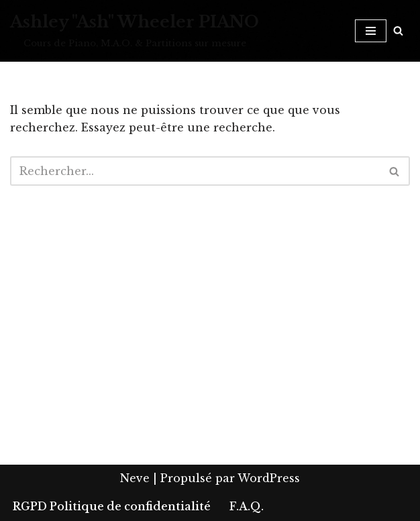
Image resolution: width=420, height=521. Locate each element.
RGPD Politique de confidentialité (112, 506)
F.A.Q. (247, 506)
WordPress (269, 478)
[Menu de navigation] (371, 31)
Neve (135, 478)
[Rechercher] (398, 31)
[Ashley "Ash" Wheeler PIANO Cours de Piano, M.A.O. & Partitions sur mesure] (135, 31)
